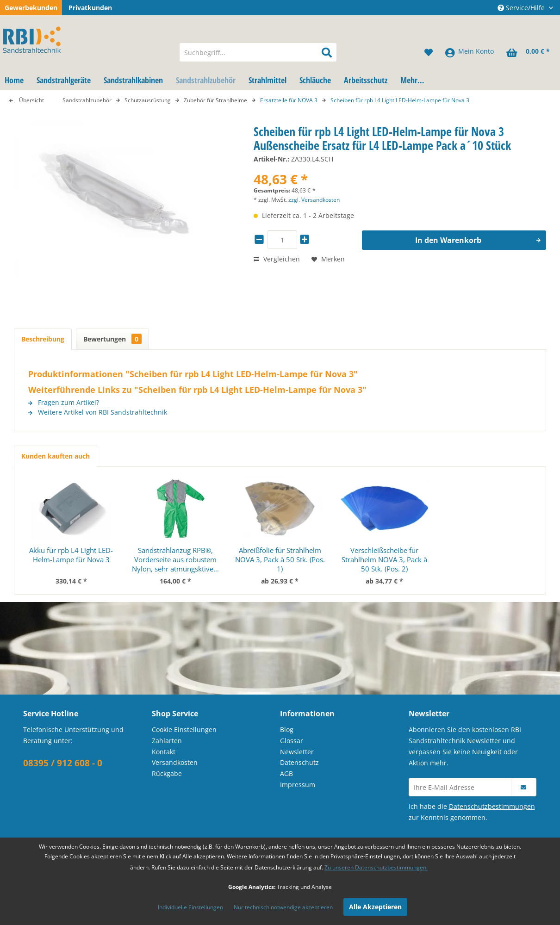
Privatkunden (90, 8)
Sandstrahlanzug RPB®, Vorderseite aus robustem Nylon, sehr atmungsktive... (175, 559)
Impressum (298, 785)
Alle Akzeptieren (375, 907)
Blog (287, 729)
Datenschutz (299, 762)
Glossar (292, 741)
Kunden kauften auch (56, 456)
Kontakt (164, 752)
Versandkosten (175, 762)
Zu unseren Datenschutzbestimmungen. (376, 867)
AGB (286, 773)
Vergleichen (277, 259)
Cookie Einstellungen (184, 729)
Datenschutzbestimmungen (492, 806)
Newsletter (297, 752)
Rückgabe (167, 773)
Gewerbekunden (31, 8)
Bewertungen (112, 339)
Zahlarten (167, 741)
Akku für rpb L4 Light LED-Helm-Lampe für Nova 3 (71, 555)
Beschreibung (43, 339)
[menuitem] (258, 52)
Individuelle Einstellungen (190, 907)
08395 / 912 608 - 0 (63, 763)
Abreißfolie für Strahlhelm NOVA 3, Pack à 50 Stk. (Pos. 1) (280, 559)
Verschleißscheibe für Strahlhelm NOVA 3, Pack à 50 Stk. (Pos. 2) (384, 559)
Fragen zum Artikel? (64, 402)
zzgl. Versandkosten (314, 200)
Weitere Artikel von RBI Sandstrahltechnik (98, 412)
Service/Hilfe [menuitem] (522, 8)
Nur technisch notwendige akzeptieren (283, 907)
